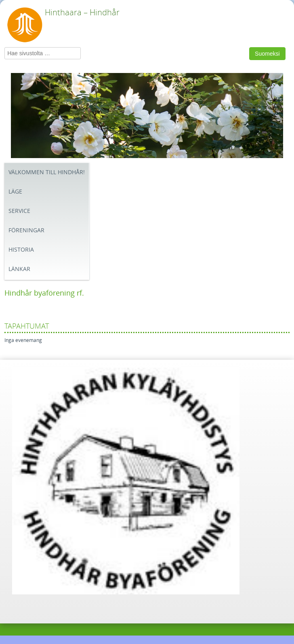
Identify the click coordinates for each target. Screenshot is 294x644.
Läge (15, 192)
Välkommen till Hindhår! (47, 172)
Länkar (19, 269)
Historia (21, 250)
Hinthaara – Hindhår (82, 13)
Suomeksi (267, 54)
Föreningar (26, 230)
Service (19, 211)
